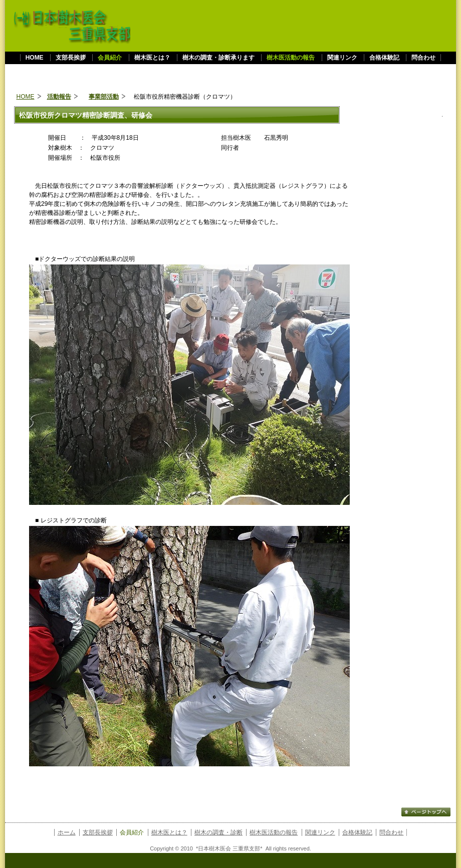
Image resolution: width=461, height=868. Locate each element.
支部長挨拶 (71, 58)
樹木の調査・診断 (218, 832)
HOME (35, 58)
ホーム (67, 832)
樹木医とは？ (152, 58)
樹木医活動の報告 (274, 832)
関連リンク (342, 58)
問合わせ (423, 58)
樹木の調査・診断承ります (218, 58)
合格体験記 (384, 58)
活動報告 (59, 97)
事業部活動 (104, 97)
